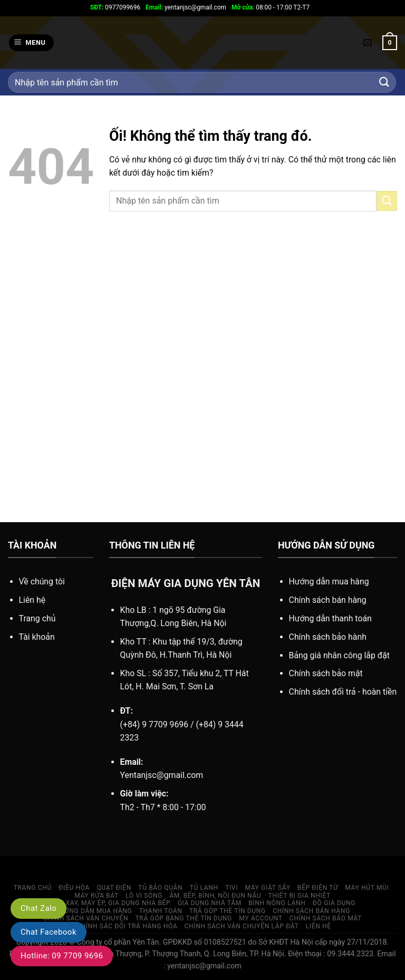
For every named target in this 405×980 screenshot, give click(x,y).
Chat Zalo (38, 908)
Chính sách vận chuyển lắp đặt (242, 926)
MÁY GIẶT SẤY (267, 888)
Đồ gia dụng (334, 903)
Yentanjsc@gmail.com (162, 775)
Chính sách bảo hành (328, 637)
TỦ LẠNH (204, 888)
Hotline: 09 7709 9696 (62, 956)
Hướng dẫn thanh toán (330, 618)
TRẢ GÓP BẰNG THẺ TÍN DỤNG (184, 918)
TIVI (232, 888)
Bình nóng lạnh (277, 903)
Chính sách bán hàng (328, 600)
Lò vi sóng (144, 896)
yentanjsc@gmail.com (186, 7)
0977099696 (115, 7)
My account (261, 918)
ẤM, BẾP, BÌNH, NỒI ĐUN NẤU (215, 896)
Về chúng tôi (42, 582)
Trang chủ (37, 618)
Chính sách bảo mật (326, 673)
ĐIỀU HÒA (74, 888)
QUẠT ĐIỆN (114, 888)
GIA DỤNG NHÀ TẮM (210, 903)
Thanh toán (161, 911)
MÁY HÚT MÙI (367, 888)
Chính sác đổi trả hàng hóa (127, 926)
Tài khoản (37, 637)
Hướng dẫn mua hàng (329, 582)
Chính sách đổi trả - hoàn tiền (343, 692)
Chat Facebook (49, 932)
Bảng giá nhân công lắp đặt (339, 655)
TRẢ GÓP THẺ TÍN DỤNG (228, 911)
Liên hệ (32, 600)
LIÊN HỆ (319, 926)
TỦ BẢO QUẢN (160, 888)
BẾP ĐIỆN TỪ (318, 888)
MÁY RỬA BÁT (97, 896)
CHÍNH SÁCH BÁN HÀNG (311, 911)
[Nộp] (384, 83)
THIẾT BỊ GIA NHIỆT (300, 896)
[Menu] (31, 43)
